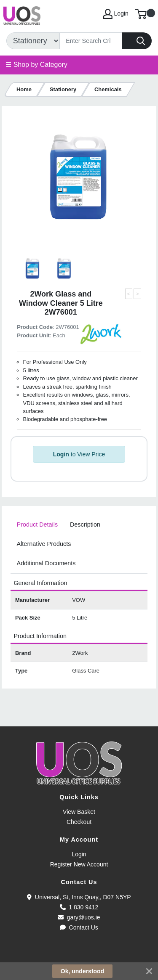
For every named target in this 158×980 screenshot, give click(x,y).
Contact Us (79, 927)
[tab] (37, 525)
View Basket (79, 812)
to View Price (79, 454)
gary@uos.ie (79, 917)
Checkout (79, 822)
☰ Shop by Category (36, 65)
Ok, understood (82, 971)
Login (79, 854)
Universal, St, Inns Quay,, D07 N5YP (79, 897)
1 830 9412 (79, 907)
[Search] (91, 41)
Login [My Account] (116, 14)
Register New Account (79, 864)
